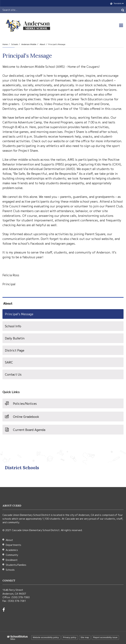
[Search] (123, 10)
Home (5, 44)
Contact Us (13, 374)
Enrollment (12, 560)
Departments (13, 545)
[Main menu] (121, 25)
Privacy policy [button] (70, 637)
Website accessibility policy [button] (46, 637)
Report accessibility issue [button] (105, 637)
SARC (9, 362)
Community (12, 555)
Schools (15, 44)
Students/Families (16, 565)
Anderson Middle (29, 44)
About (42, 44)
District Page (15, 350)
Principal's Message (19, 314)
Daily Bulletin (15, 338)
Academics (12, 550)
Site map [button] (85, 637)
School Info (13, 326)
